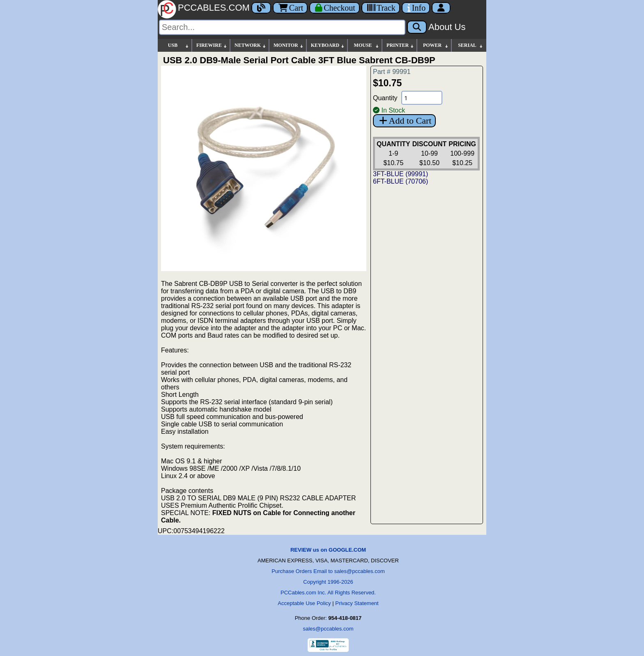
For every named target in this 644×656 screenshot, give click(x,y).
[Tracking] (381, 8)
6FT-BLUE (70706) (400, 181)
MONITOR (289, 45)
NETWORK (251, 45)
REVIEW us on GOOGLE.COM (328, 550)
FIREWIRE (212, 45)
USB (179, 45)
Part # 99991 (392, 72)
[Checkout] (335, 8)
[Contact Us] (416, 8)
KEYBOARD (328, 45)
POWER (436, 45)
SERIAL (471, 45)
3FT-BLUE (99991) (400, 174)
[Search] (282, 27)
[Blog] (261, 8)
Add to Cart (404, 121)
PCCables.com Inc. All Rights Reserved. (328, 593)
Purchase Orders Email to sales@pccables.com (328, 571)
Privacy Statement (357, 603)
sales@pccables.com (328, 629)
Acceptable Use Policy (304, 603)
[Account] (441, 8)
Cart (290, 8)
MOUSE (367, 45)
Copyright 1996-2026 (328, 582)
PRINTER (400, 45)
